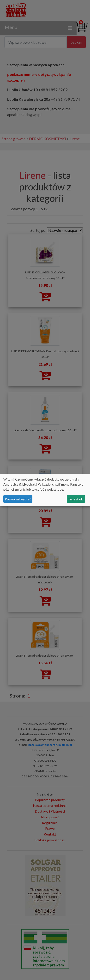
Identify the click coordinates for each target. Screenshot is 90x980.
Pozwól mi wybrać (18, 499)
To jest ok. (76, 499)
